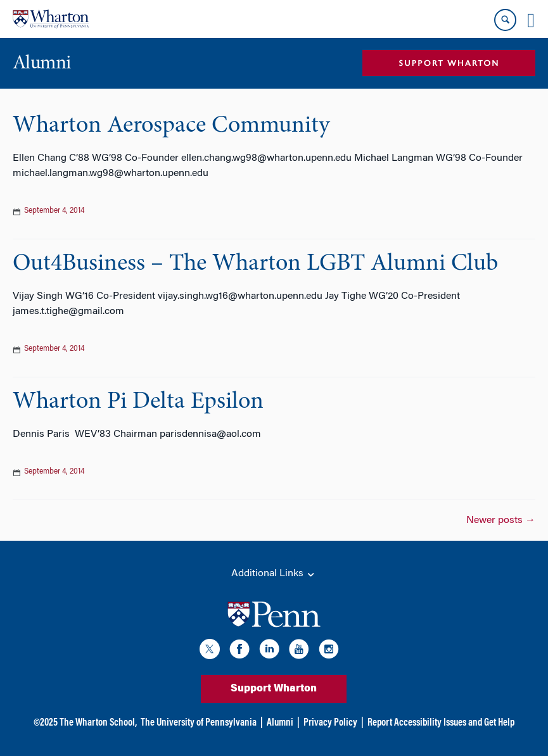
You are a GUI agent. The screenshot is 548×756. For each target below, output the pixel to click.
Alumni (280, 723)
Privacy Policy (330, 723)
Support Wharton (274, 689)
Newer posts (501, 520)
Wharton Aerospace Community (171, 126)
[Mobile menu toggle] (531, 20)
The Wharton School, (98, 723)
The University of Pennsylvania (199, 723)
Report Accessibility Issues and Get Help (441, 723)
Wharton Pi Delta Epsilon (138, 402)
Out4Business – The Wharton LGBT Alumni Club (255, 264)
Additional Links (274, 574)
